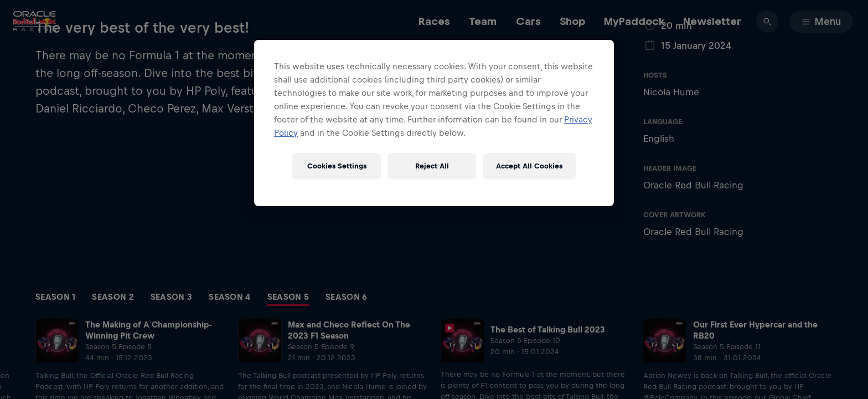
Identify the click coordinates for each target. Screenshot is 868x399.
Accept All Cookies (529, 166)
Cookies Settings (337, 166)
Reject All (432, 166)
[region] (434, 123)
